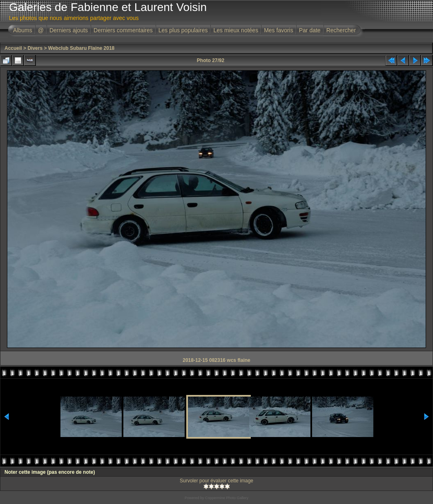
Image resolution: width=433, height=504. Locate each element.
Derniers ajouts (69, 30)
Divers (35, 48)
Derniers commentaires (123, 30)
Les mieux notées (236, 30)
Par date (310, 30)
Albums (23, 30)
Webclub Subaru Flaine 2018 (81, 48)
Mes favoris (279, 30)
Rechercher (341, 30)
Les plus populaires (183, 30)
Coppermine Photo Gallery (227, 498)
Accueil (13, 48)
